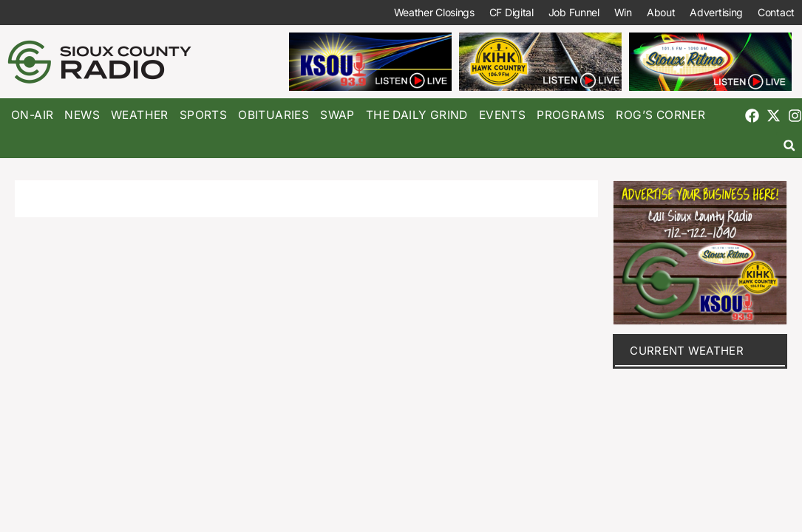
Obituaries (273, 115)
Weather (140, 115)
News (82, 115)
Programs (571, 115)
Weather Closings (434, 12)
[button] (789, 145)
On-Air (32, 115)
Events (502, 115)
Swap (337, 115)
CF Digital (512, 12)
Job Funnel (574, 12)
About (661, 12)
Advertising (716, 12)
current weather (687, 351)
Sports (203, 115)
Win (623, 12)
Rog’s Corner (660, 115)
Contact (776, 12)
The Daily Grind (417, 115)
